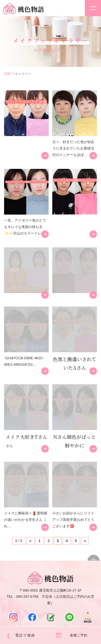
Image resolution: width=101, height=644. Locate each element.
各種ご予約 (79, 635)
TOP (7, 74)
